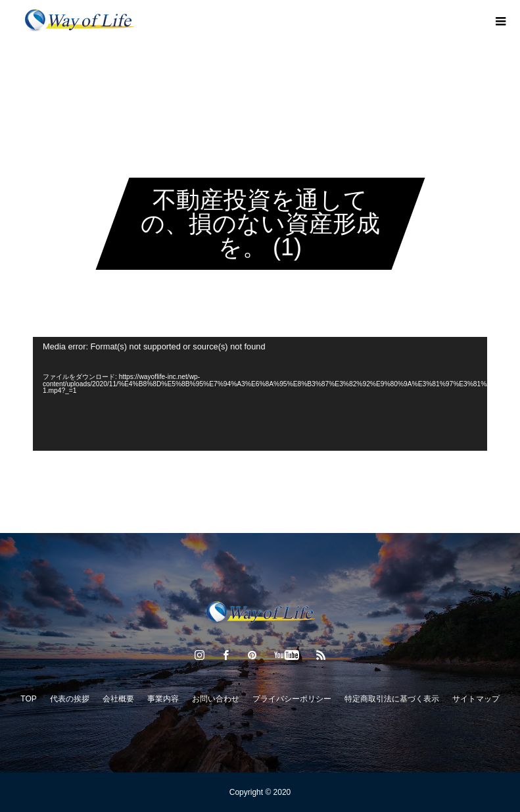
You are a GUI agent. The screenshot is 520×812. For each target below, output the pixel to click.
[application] (260, 394)
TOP (28, 699)
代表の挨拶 (70, 699)
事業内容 (163, 699)
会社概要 (118, 699)
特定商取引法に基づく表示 (392, 699)
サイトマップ (476, 699)
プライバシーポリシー (292, 699)
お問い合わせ (216, 699)
